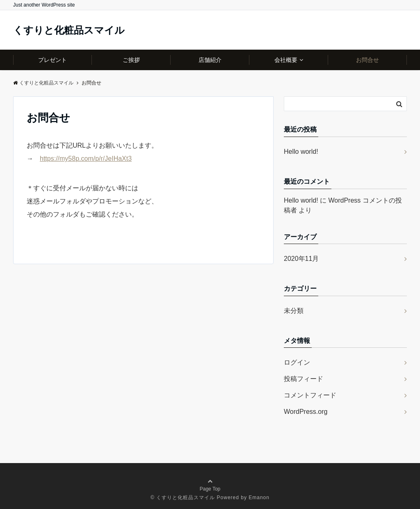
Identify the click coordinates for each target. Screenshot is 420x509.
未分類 (294, 311)
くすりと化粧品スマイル (69, 30)
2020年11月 (301, 259)
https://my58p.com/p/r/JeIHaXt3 (86, 159)
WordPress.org (306, 412)
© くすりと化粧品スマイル (183, 498)
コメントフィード (310, 395)
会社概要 (286, 60)
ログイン (297, 362)
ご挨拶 (131, 60)
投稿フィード (304, 379)
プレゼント (52, 60)
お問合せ (367, 60)
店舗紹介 (210, 60)
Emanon (259, 498)
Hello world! (301, 152)
